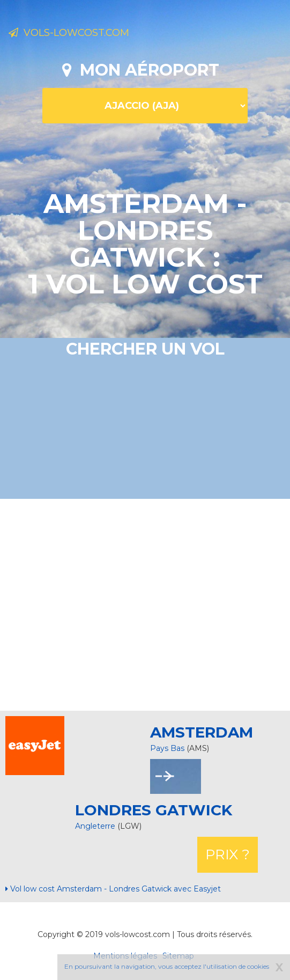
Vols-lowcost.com (69, 33)
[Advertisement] (149, 603)
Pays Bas (167, 748)
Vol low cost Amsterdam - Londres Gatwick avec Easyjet (113, 889)
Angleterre (96, 826)
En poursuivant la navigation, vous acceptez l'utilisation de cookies (167, 966)
